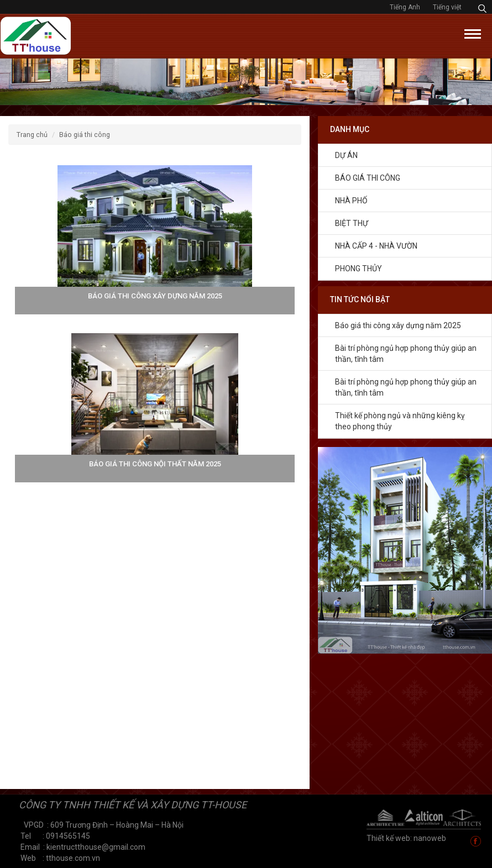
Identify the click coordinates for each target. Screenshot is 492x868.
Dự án (346, 155)
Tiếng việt (447, 7)
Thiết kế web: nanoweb (406, 838)
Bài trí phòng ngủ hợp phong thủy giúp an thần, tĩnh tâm (406, 354)
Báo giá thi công (368, 178)
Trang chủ (32, 135)
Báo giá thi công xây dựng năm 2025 (398, 325)
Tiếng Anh (406, 7)
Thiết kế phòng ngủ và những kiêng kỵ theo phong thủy (400, 421)
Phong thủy (358, 269)
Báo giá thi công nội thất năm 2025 (155, 464)
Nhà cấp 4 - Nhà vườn (376, 246)
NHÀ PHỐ (351, 201)
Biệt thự (352, 223)
